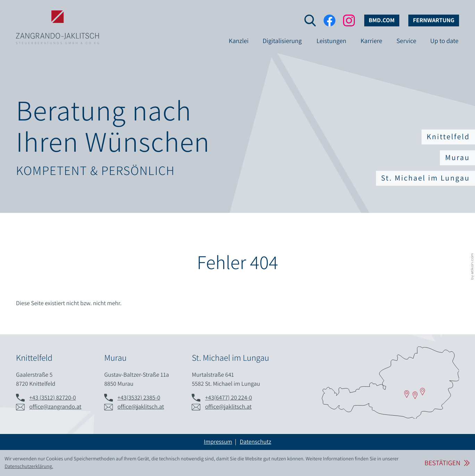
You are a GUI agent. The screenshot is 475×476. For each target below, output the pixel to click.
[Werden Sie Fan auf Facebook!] (330, 20)
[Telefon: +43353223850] (139, 398)
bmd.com (382, 20)
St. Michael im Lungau (426, 178)
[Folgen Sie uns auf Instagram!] (349, 20)
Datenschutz (256, 442)
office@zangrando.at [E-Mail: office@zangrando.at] (55, 407)
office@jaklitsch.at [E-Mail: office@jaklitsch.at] (141, 407)
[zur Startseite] (57, 17)
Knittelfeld (448, 137)
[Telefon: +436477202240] (229, 398)
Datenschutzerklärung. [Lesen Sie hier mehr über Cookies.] (29, 466)
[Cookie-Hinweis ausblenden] (447, 463)
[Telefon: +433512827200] (52, 398)
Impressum (218, 442)
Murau (457, 158)
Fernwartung (434, 20)
